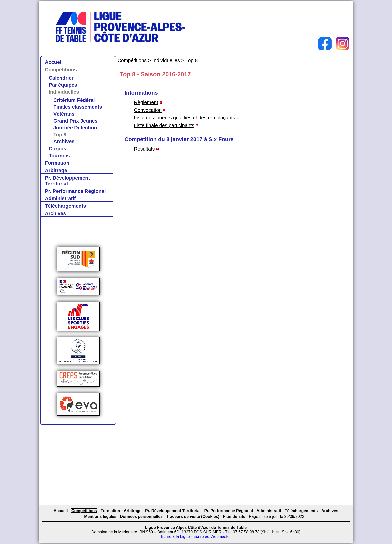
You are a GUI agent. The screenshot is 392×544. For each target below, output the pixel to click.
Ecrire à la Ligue (175, 537)
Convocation (148, 110)
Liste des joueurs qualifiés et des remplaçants (185, 118)
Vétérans (64, 114)
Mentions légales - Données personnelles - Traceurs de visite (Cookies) (152, 517)
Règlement (146, 102)
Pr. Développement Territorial (67, 181)
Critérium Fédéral (74, 100)
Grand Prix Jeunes (76, 121)
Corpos (58, 149)
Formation (57, 163)
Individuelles (64, 92)
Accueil (54, 62)
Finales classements (78, 107)
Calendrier (61, 78)
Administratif (60, 198)
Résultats (144, 149)
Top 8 (60, 135)
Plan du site (234, 517)
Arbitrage (56, 170)
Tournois (59, 156)
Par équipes (63, 85)
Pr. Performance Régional (75, 191)
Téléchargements (66, 206)
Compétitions (61, 70)
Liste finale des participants (164, 125)
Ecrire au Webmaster (212, 537)
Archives (64, 141)
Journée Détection (75, 128)
